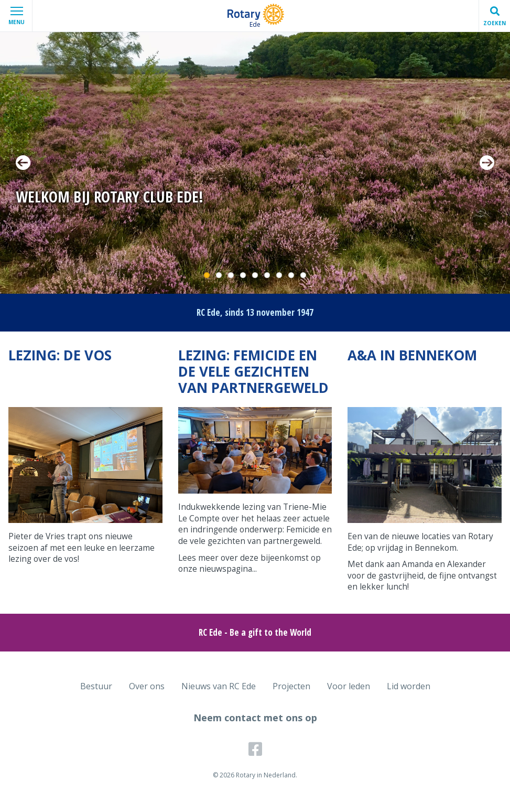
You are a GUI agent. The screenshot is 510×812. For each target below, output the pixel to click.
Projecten (291, 686)
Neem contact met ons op (255, 718)
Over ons (147, 686)
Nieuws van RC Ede (219, 686)
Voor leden (349, 686)
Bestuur (96, 686)
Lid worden (409, 686)
